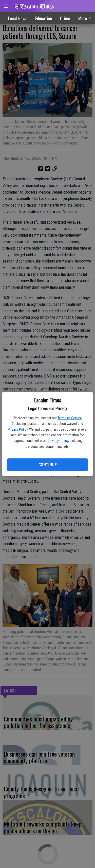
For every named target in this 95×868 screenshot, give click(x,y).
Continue (48, 465)
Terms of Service (70, 418)
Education (44, 18)
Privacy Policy (18, 429)
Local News (18, 18)
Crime (65, 18)
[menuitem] (65, 18)
